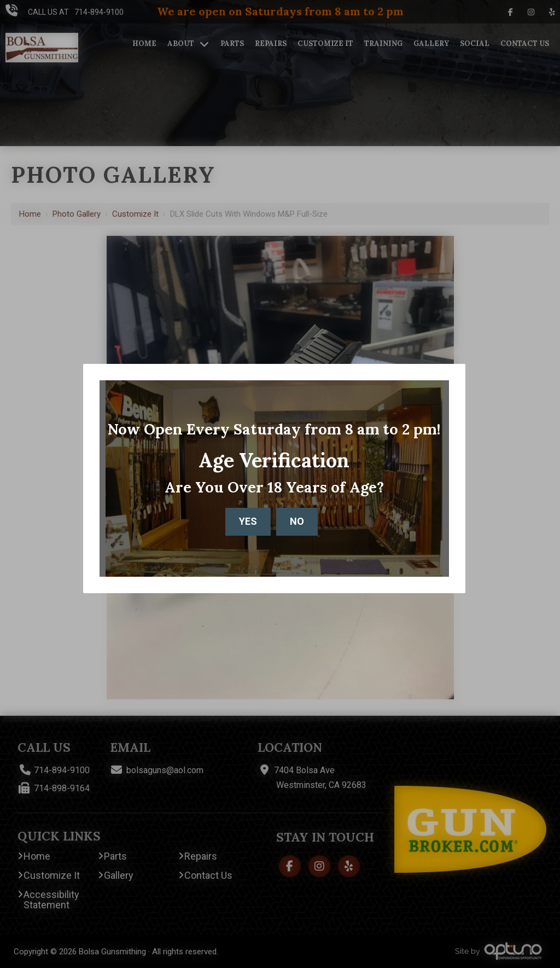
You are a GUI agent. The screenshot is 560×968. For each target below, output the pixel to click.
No (297, 521)
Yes (248, 521)
